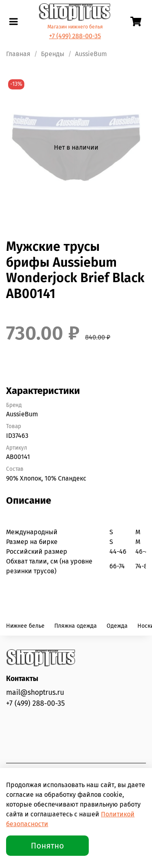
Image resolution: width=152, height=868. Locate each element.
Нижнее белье (25, 626)
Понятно (47, 846)
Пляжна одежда (76, 626)
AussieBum (91, 54)
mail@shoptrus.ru (35, 693)
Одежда (117, 626)
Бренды (53, 54)
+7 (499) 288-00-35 (75, 36)
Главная (18, 54)
